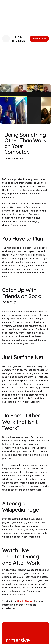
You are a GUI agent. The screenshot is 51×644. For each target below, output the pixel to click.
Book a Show (39, 39)
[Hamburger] (6, 39)
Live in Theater (25, 601)
